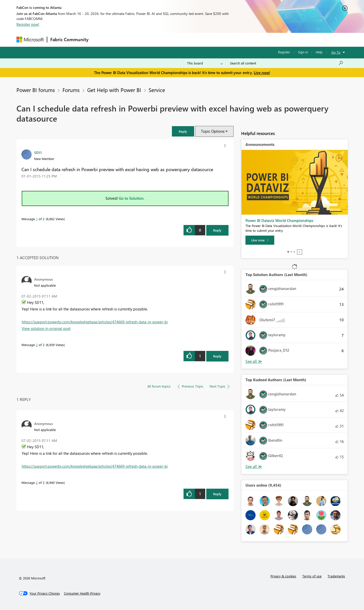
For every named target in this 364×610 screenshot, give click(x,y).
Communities (165, 40)
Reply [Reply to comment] (217, 356)
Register (284, 52)
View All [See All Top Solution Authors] (254, 361)
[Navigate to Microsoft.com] (30, 40)
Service (157, 90)
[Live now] (260, 240)
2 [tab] (291, 252)
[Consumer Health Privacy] (82, 593)
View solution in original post (46, 328)
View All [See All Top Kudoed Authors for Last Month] (254, 467)
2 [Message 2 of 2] (37, 345)
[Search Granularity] (205, 63)
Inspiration (122, 40)
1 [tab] (288, 252)
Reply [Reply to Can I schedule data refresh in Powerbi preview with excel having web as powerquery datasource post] (217, 230)
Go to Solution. (132, 198)
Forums (100, 40)
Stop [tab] (300, 252)
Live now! (262, 73)
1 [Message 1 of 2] (37, 219)
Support (229, 40)
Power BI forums (36, 90)
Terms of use (312, 576)
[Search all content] (287, 63)
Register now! (28, 24)
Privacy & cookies (283, 576)
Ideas (143, 40)
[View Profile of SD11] (38, 152)
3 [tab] (294, 252)
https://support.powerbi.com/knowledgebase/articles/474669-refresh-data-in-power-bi (95, 322)
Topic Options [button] (213, 131)
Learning (208, 40)
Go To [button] (336, 52)
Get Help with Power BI (114, 90)
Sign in (303, 52)
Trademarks (336, 576)
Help (319, 52)
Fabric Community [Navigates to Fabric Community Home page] (69, 39)
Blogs (188, 40)
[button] (183, 131)
